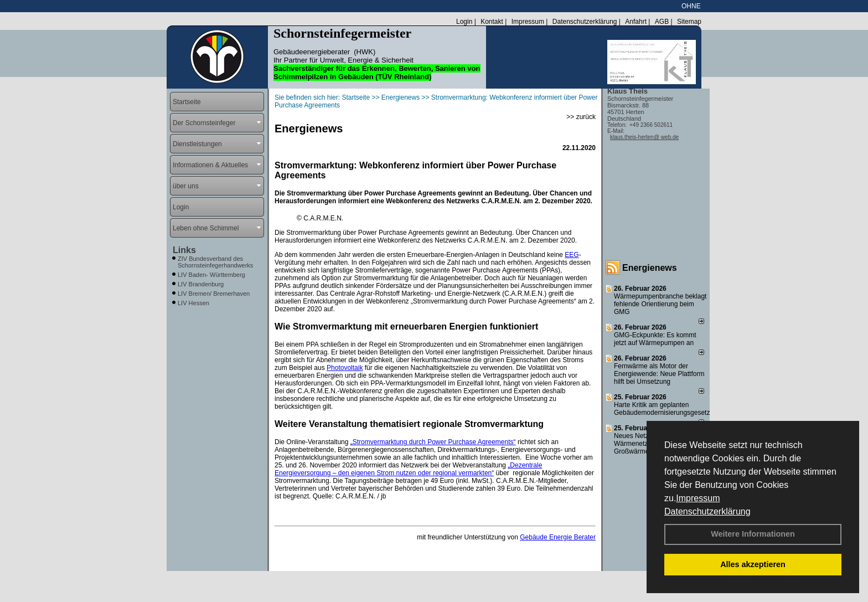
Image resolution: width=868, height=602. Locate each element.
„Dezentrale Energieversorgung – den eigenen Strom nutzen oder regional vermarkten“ (408, 469)
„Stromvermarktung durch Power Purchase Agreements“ (433, 442)
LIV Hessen (193, 303)
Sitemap (689, 22)
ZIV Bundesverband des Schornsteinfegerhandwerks (215, 262)
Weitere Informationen (753, 534)
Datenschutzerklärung (707, 511)
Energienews (650, 268)
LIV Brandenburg (201, 284)
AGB (662, 22)
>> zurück (581, 117)
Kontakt (492, 22)
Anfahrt (636, 22)
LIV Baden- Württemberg (211, 275)
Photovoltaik (345, 368)
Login (464, 22)
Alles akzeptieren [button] (753, 564)
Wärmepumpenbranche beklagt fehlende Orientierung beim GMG (660, 304)
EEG (572, 255)
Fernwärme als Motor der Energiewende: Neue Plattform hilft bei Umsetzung (659, 374)
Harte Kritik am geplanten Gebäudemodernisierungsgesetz (662, 409)
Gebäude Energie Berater (558, 537)
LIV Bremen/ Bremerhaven (214, 294)
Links (184, 250)
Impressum (698, 498)
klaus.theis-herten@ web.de (644, 137)
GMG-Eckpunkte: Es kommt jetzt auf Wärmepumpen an (655, 339)
